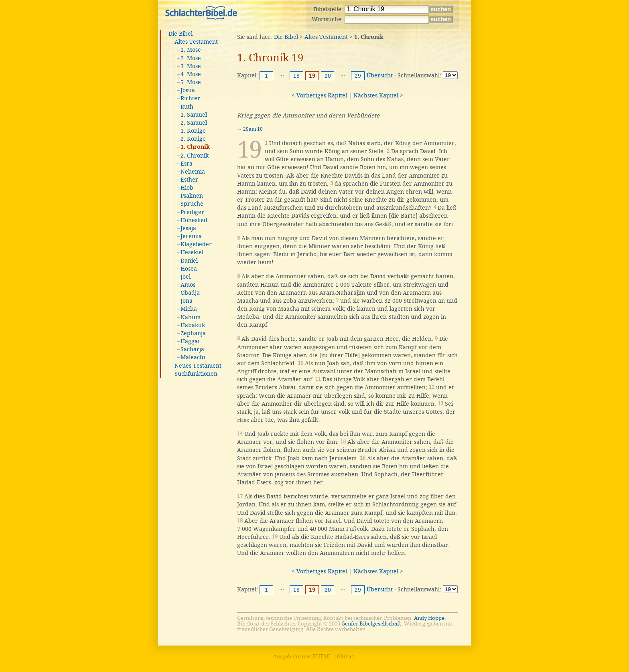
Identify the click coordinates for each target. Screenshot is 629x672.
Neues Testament (198, 366)
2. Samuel (194, 123)
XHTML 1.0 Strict (333, 657)
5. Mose (191, 82)
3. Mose (191, 66)
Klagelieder (196, 244)
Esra (187, 164)
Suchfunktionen (196, 374)
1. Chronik (195, 147)
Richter (190, 98)
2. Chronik (195, 156)
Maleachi (193, 357)
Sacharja (192, 349)
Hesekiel (192, 252)
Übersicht (380, 75)
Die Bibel (181, 34)
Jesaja (188, 228)
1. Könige (193, 131)
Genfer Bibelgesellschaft (371, 624)
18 (296, 76)
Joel (186, 277)
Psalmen (192, 196)
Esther (189, 180)
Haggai (190, 341)
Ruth (187, 107)
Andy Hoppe (429, 618)
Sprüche (192, 204)
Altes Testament (196, 42)
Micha (189, 309)
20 (328, 76)
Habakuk (193, 325)
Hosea (189, 269)
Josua (188, 90)
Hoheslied (194, 220)
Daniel (189, 261)
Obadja (190, 293)
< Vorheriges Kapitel (319, 95)
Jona (187, 301)
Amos (188, 285)
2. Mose (191, 58)
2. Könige (193, 139)
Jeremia (191, 236)
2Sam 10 (253, 129)
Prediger (192, 212)
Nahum (191, 317)
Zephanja (193, 333)
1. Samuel (194, 115)
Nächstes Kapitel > (378, 95)
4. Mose (191, 74)
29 (358, 76)
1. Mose (191, 50)
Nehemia (193, 172)
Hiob (187, 188)
